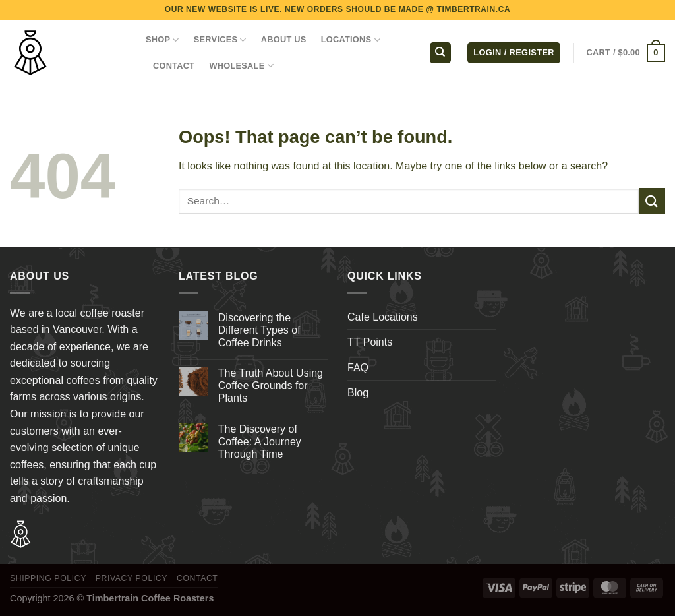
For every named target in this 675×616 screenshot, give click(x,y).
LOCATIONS (351, 40)
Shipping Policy (48, 578)
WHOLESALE (241, 66)
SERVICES (220, 40)
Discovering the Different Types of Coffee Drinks (259, 330)
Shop (162, 40)
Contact (197, 578)
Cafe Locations (383, 317)
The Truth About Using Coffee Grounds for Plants (271, 385)
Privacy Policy (132, 578)
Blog (358, 393)
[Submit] (652, 201)
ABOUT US (284, 39)
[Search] (440, 53)
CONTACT (174, 66)
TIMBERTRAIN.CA (474, 9)
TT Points (370, 342)
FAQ (358, 368)
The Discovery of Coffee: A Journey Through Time (260, 442)
